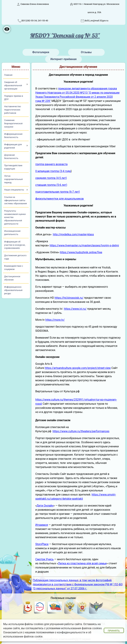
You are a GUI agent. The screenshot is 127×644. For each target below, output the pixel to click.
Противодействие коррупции (13, 167)
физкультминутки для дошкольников (60, 199)
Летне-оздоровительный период (13, 179)
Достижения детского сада (15, 257)
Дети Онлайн (45, 506)
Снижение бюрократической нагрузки (13, 123)
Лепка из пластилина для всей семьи (82, 563)
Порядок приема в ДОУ (14, 98)
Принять (114, 631)
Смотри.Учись (45, 559)
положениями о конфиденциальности (61, 632)
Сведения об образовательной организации (13, 85)
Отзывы (86, 52)
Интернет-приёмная (63, 59)
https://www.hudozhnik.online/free (81, 252)
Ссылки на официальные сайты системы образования (15, 200)
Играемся (42, 525)
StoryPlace (42, 544)
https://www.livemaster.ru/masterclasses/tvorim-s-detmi (84, 245)
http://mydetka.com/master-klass (73, 234)
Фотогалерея (41, 52)
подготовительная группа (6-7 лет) (58, 192)
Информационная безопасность (13, 136)
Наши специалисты (14, 190)
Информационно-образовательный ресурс (13, 290)
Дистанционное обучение (12, 278)
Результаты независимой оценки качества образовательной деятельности (15, 217)
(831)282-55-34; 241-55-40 (35, 21)
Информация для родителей (13, 146)
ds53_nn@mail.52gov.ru (96, 21)
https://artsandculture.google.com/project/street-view (78, 368)
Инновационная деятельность (12, 233)
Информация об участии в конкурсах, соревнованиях (15, 245)
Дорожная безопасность (11, 157)
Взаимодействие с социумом (14, 268)
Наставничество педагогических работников (13, 110)
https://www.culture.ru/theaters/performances (81, 431)
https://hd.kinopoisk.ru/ (69, 298)
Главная (8, 75)
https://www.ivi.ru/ (75, 309)
